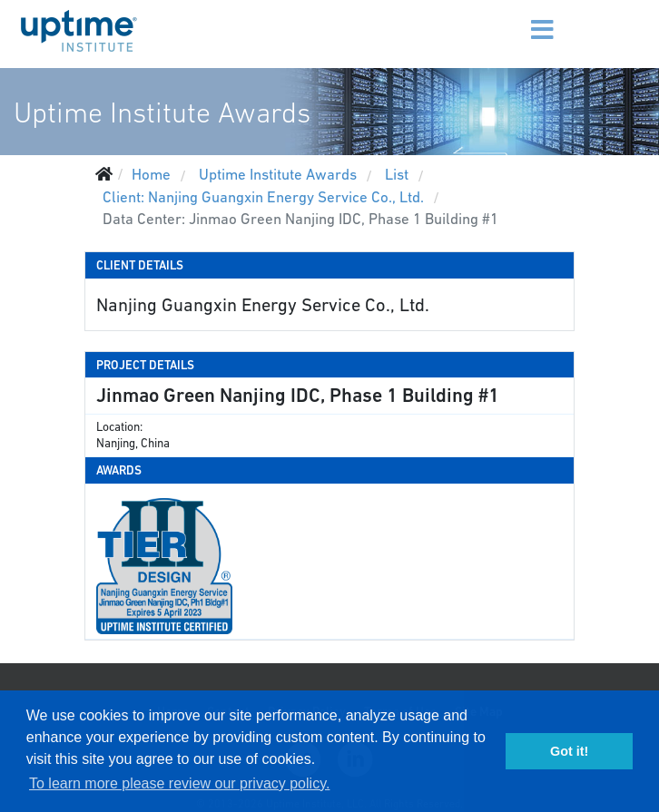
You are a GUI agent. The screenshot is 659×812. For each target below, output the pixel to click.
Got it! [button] (569, 751)
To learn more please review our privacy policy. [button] (179, 783)
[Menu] (518, 18)
